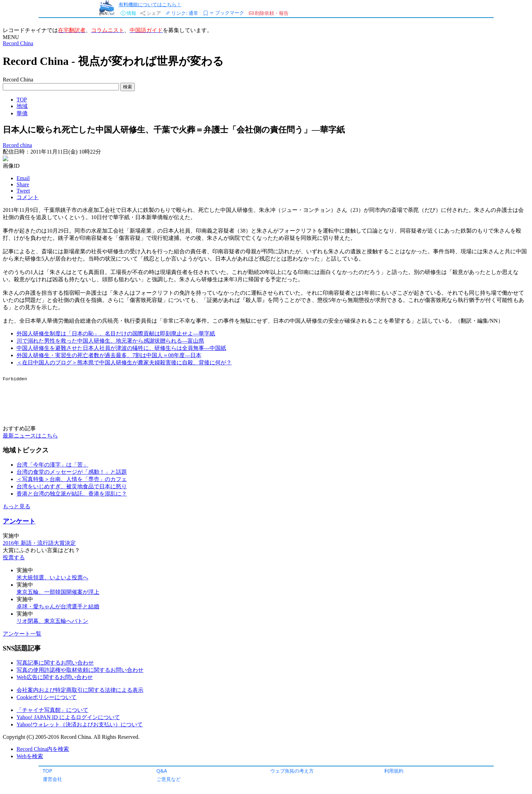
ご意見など (169, 779)
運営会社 (52, 779)
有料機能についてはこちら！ (150, 4)
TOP (48, 771)
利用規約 (394, 771)
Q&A (162, 771)
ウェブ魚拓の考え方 (292, 771)
